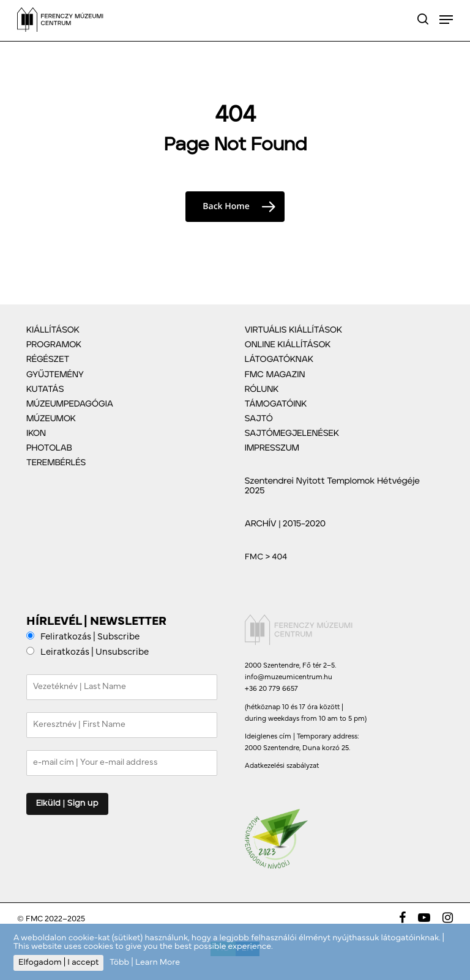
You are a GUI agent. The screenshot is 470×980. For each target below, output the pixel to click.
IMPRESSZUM (272, 448)
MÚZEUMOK (51, 419)
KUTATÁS (45, 389)
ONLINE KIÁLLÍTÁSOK (288, 345)
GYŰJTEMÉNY (55, 375)
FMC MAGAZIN (275, 375)
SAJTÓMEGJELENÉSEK (292, 433)
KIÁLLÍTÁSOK (53, 330)
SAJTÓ (259, 419)
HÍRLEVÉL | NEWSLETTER (96, 622)
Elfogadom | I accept (58, 963)
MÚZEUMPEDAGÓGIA (70, 404)
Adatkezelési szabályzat (282, 766)
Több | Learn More (145, 963)
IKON (36, 433)
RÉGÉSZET (48, 359)
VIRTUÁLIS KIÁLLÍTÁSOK (293, 330)
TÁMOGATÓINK (276, 404)
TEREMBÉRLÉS (56, 463)
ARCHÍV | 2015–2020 (285, 524)
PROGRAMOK (54, 345)
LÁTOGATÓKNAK (279, 359)
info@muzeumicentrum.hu (289, 677)
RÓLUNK (262, 389)
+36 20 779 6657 (271, 689)
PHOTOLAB (49, 448)
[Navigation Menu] (446, 20)
